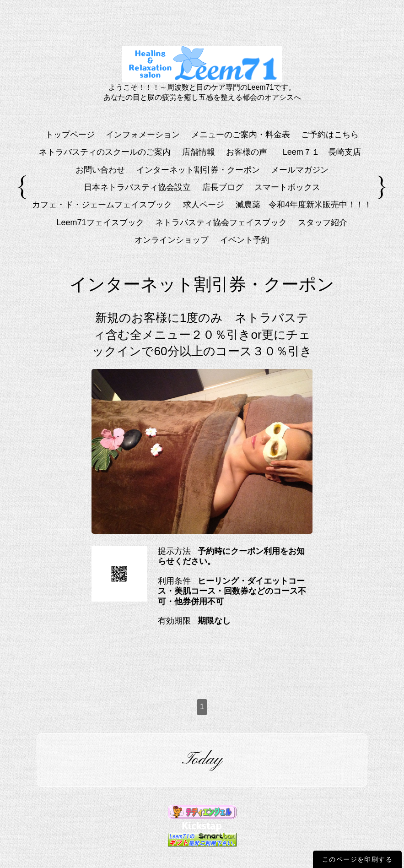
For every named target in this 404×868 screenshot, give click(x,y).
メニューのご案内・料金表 (241, 135)
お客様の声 (247, 152)
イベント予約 (245, 240)
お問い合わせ (100, 170)
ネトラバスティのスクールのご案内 (105, 152)
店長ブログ (223, 187)
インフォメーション (143, 135)
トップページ (70, 135)
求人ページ (204, 205)
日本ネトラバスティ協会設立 (137, 187)
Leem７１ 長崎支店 (326, 152)
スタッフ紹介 (323, 222)
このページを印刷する (357, 859)
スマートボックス (287, 187)
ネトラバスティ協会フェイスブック (221, 222)
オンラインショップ (172, 240)
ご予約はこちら (330, 135)
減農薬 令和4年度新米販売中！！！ (304, 205)
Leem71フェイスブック (100, 222)
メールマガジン (300, 170)
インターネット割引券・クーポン (198, 170)
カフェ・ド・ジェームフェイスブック (102, 205)
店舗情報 (199, 152)
